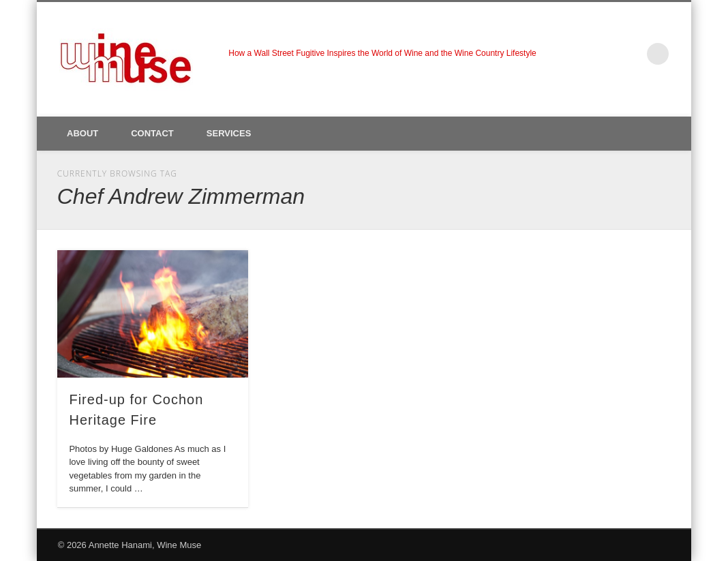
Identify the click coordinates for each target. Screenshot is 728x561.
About (82, 133)
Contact (152, 133)
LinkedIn (630, 54)
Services (229, 133)
